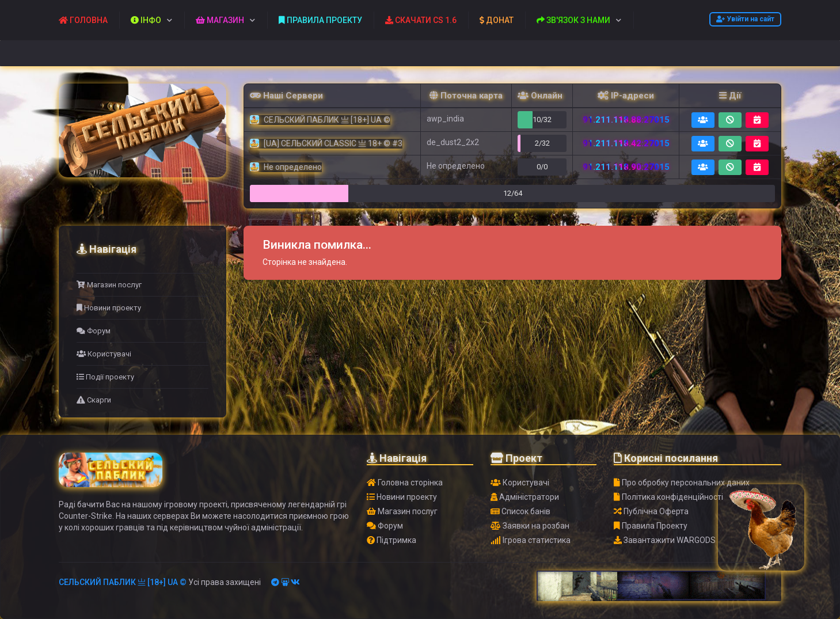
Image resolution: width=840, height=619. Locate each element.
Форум (94, 331)
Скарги (94, 400)
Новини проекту (109, 308)
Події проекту (105, 377)
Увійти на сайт (745, 19)
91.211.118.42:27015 (626, 143)
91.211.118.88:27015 (626, 120)
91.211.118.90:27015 (626, 167)
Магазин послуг (109, 285)
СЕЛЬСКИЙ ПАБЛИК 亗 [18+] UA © (123, 582)
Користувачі (104, 354)
